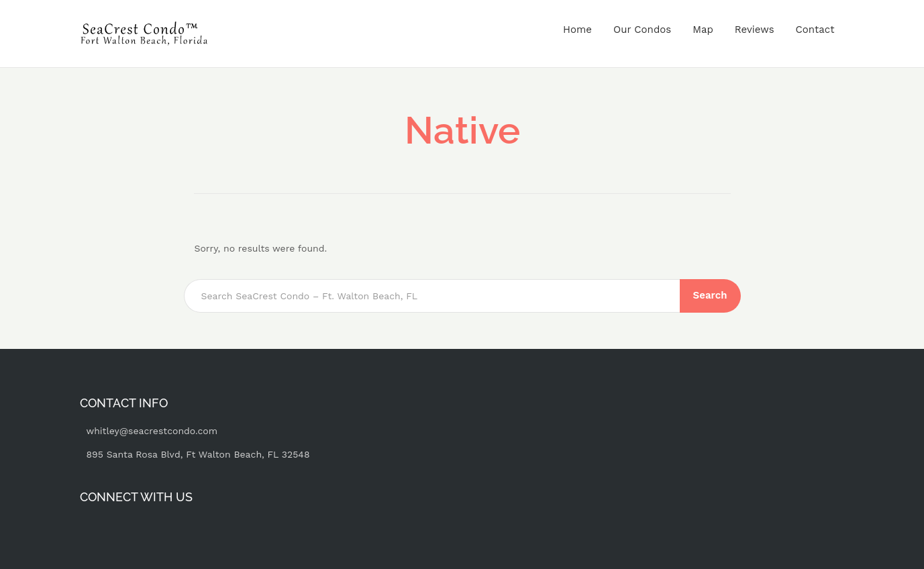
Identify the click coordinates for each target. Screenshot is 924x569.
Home (577, 30)
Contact (815, 30)
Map (703, 30)
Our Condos (642, 30)
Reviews (755, 30)
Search (710, 295)
